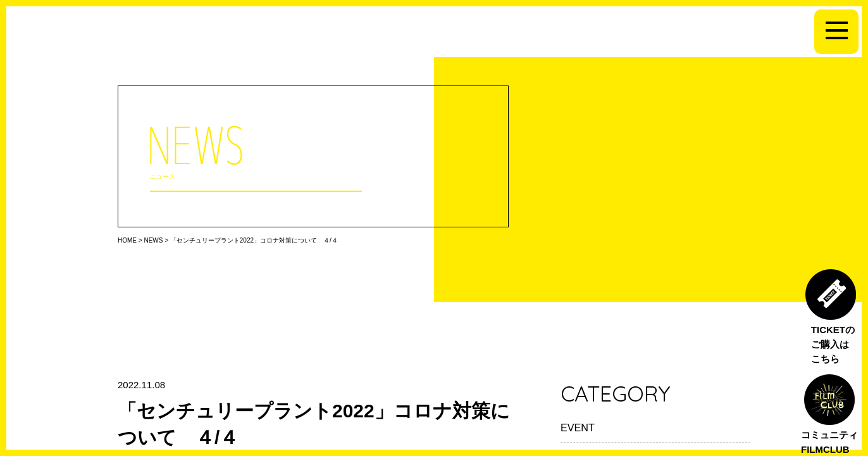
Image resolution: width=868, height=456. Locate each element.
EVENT (578, 427)
